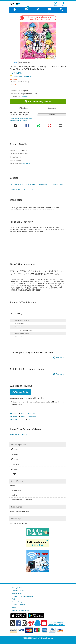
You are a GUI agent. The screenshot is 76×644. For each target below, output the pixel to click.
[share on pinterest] (49, 125)
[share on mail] (60, 125)
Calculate (52, 115)
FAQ (13, 599)
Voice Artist (32, 417)
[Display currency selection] (11, 87)
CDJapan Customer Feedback (23, 596)
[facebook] (18, 623)
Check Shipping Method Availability (21, 118)
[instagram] (24, 623)
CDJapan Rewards (18, 605)
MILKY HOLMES (16, 73)
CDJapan (13, 414)
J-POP (30, 420)
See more (60, 358)
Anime (23, 414)
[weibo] (31, 623)
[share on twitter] (16, 125)
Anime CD (31, 414)
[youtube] (44, 623)
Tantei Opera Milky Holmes (20, 512)
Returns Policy (17, 602)
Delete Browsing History (19, 435)
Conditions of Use (18, 591)
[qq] (37, 623)
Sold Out (25, 96)
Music (23, 420)
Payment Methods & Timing (19, 120)
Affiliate (14, 608)
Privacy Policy (17, 588)
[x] (13, 623)
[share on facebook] (27, 125)
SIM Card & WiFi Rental (20, 610)
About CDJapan (17, 594)
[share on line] (38, 125)
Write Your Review (20, 392)
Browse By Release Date (20, 523)
